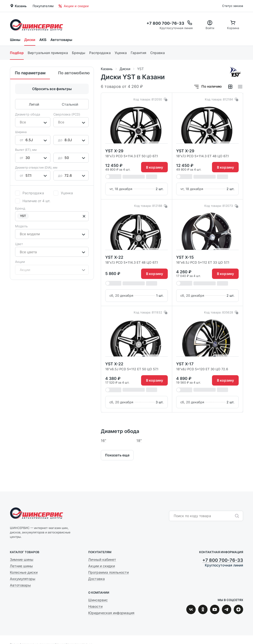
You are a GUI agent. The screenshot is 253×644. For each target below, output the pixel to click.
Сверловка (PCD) (67, 114)
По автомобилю (74, 73)
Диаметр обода (28, 114)
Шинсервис (37, 25)
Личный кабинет (102, 559)
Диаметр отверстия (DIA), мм (36, 167)
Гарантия (138, 53)
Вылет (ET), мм (26, 150)
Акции (20, 262)
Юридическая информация (111, 613)
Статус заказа (233, 6)
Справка (158, 53)
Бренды (79, 53)
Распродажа (100, 53)
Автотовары (61, 40)
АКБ (43, 40)
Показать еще (117, 455)
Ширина (21, 132)
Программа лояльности (108, 572)
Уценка (121, 53)
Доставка (96, 579)
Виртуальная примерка (48, 53)
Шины (15, 40)
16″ (104, 440)
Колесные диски (24, 572)
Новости (95, 606)
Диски (30, 40)
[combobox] (20, 122)
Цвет (19, 244)
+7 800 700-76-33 (223, 560)
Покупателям (43, 6)
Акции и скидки (74, 6)
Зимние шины (22, 559)
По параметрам (30, 73)
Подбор (17, 53)
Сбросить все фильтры (52, 89)
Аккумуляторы (23, 579)
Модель (21, 226)
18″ (139, 440)
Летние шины (21, 566)
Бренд (20, 208)
